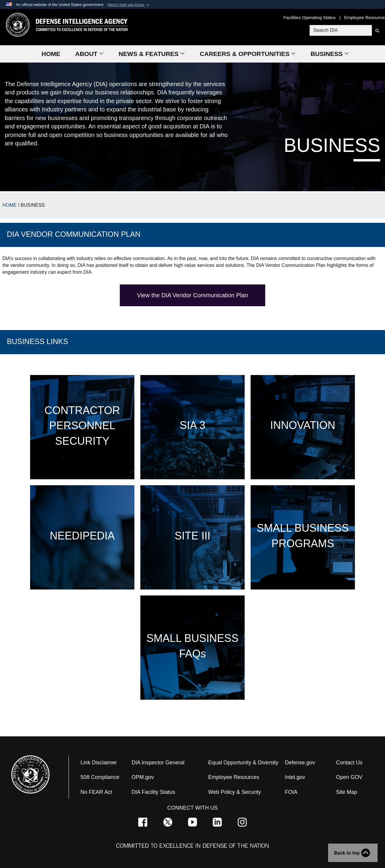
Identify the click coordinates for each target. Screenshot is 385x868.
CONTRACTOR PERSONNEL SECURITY (82, 425)
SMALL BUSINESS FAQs (193, 646)
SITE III (192, 536)
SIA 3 (192, 426)
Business (330, 54)
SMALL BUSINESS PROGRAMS (303, 536)
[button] (129, 5)
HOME (10, 205)
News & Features (152, 54)
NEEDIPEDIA (82, 536)
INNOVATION (303, 426)
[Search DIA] (342, 30)
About (89, 54)
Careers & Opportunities (248, 54)
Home (51, 54)
